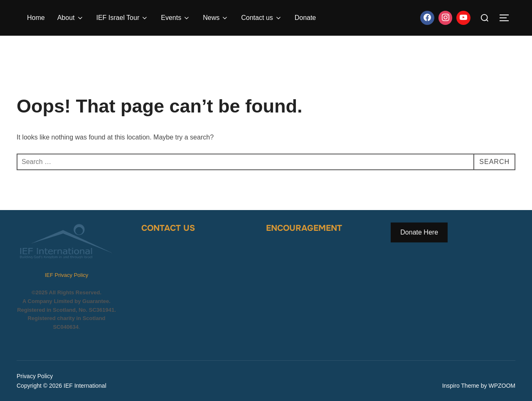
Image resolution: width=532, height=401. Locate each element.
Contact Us (168, 228)
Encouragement (304, 228)
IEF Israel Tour (123, 18)
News (216, 18)
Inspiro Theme (461, 386)
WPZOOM (502, 386)
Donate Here (419, 232)
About (71, 18)
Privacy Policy (35, 376)
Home (36, 18)
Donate (305, 18)
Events (176, 18)
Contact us (261, 18)
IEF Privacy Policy (67, 275)
